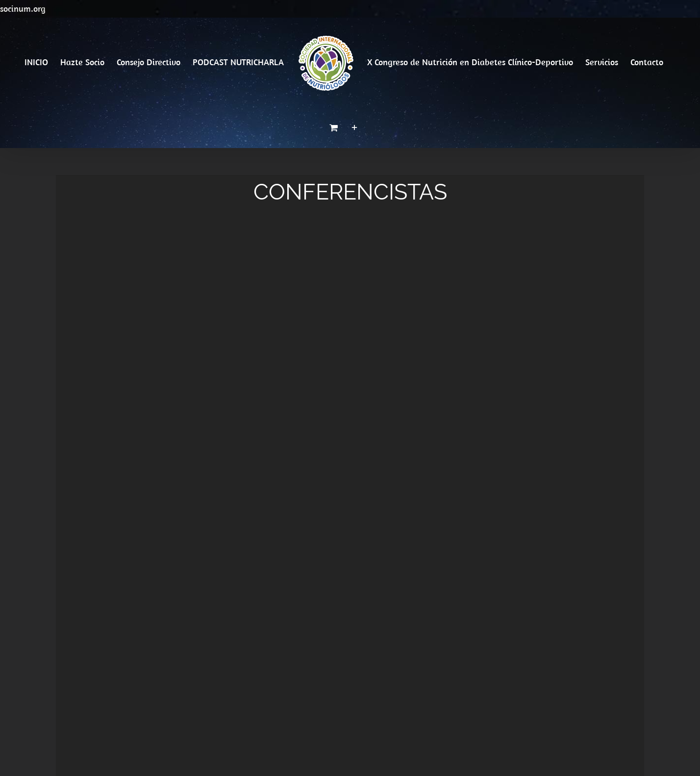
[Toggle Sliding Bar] (354, 127)
